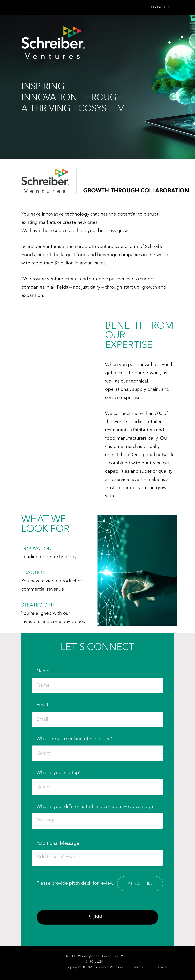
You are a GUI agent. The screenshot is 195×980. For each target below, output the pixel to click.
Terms (138, 967)
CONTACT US (160, 7)
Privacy (162, 967)
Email (100, 712)
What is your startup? (100, 780)
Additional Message (100, 854)
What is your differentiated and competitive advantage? (100, 817)
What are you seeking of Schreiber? (100, 746)
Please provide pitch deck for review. (100, 884)
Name (100, 678)
